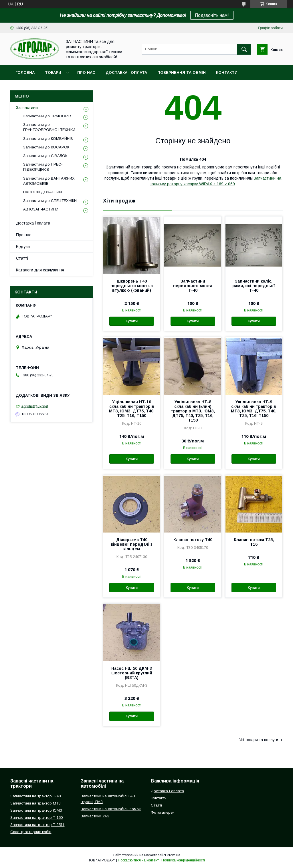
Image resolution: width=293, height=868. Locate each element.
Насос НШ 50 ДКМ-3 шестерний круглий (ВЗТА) (132, 673)
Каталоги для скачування (40, 270)
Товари (53, 73)
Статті (22, 258)
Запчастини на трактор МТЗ (35, 803)
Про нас (86, 73)
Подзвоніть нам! (212, 15)
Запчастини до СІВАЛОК (45, 156)
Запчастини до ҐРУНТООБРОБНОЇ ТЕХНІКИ (49, 127)
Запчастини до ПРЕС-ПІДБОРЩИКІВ (43, 167)
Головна (25, 73)
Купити (132, 321)
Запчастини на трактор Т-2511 (37, 825)
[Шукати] (244, 49)
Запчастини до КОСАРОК (46, 147)
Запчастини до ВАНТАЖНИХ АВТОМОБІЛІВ (49, 181)
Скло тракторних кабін (31, 832)
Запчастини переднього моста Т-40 (193, 286)
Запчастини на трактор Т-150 (36, 818)
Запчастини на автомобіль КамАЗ (111, 809)
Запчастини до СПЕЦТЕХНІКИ (50, 201)
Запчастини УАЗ (95, 816)
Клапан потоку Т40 (193, 540)
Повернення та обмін (182, 73)
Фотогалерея (163, 812)
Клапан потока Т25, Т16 (254, 542)
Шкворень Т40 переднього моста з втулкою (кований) (132, 286)
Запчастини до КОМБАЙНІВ (48, 139)
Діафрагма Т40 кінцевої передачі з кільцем (132, 544)
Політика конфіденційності (183, 860)
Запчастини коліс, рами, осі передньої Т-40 (254, 286)
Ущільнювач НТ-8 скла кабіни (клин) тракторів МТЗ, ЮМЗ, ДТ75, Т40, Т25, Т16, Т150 (193, 411)
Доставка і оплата (126, 73)
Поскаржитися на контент (138, 860)
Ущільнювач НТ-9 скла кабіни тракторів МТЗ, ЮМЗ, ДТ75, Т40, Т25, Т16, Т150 (254, 409)
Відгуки (23, 247)
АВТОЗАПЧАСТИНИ (41, 209)
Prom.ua (174, 855)
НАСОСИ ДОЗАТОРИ (42, 192)
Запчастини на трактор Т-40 (35, 796)
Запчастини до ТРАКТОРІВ (47, 116)
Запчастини (27, 108)
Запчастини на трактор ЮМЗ (36, 810)
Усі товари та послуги (259, 740)
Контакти (227, 73)
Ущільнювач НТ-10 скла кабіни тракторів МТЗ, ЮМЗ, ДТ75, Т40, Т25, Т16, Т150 (132, 409)
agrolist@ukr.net (35, 406)
